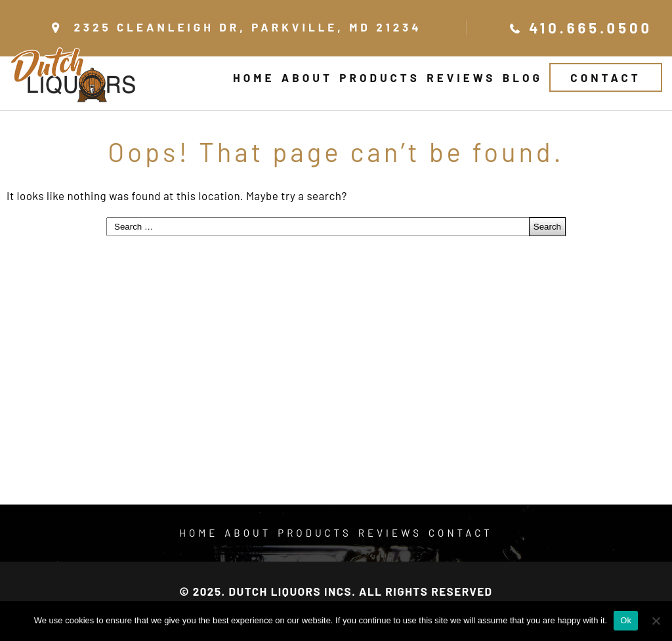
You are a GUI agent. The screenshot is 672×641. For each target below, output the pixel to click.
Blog (523, 77)
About (307, 77)
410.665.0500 (591, 28)
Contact (605, 77)
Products (379, 77)
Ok (626, 620)
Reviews (461, 77)
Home (254, 77)
